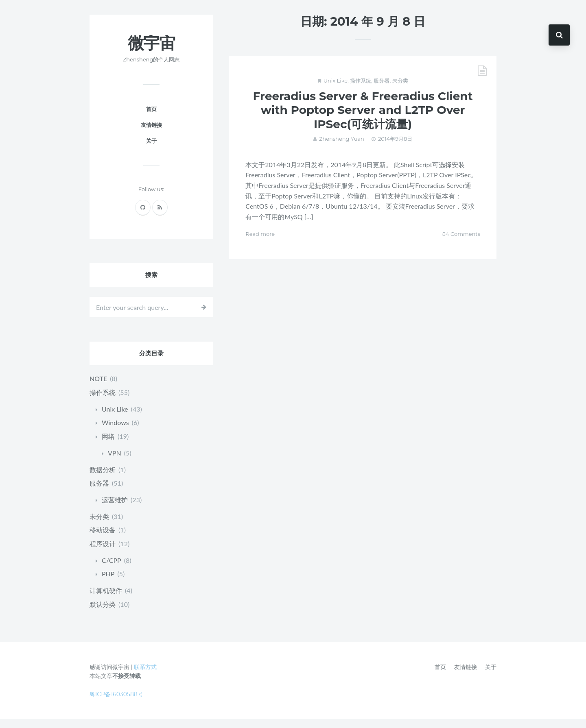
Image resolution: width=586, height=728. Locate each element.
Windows (115, 432)
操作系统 (361, 90)
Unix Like (336, 90)
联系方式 (145, 676)
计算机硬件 (106, 600)
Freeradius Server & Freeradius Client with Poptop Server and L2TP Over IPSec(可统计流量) (363, 120)
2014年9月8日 (395, 148)
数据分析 (103, 479)
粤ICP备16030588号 (116, 703)
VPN (115, 462)
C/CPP (112, 569)
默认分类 (103, 613)
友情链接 (151, 135)
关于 (151, 150)
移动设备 (103, 539)
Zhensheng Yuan (342, 148)
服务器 (382, 90)
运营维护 (115, 509)
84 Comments (461, 244)
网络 (108, 446)
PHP (108, 583)
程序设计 (103, 553)
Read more (260, 244)
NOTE (98, 388)
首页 (151, 119)
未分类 (400, 90)
